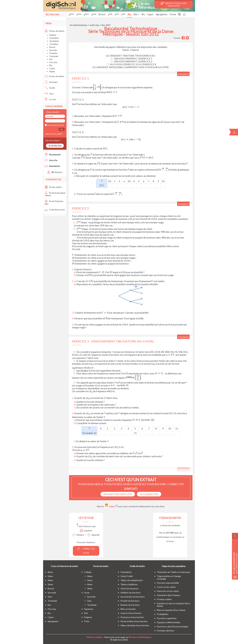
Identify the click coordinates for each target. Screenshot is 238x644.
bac (49, 605)
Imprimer (86, 531)
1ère (50, 597)
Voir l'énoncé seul (86, 526)
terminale (52, 601)
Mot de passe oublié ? (54, 134)
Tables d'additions (129, 584)
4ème (50, 580)
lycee (87, 593)
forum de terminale (170, 525)
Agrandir (93, 535)
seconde (52, 593)
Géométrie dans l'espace (169, 595)
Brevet (102, 14)
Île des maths (53, 187)
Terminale (54, 56)
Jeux (49, 94)
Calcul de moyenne (129, 588)
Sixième (53, 35)
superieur (89, 609)
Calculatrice (126, 572)
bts (49, 613)
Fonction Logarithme (167, 618)
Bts (143, 14)
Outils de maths (137, 566)
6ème (50, 572)
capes (51, 617)
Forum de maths (54, 76)
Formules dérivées (166, 631)
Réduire (78, 535)
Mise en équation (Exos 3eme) (171, 610)
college (88, 572)
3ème (50, 584)
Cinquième (54, 38)
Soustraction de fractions (133, 597)
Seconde (53, 50)
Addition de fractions (131, 593)
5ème (50, 576)
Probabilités (163, 614)
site (86, 613)
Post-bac (53, 62)
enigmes (88, 617)
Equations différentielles (169, 622)
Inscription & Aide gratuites (174, 4)
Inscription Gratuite (118, 494)
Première (53, 53)
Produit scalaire (164, 599)
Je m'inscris (55, 146)
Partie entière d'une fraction (134, 621)
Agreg (52, 71)
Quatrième (54, 41)
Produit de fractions (130, 601)
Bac (129, 14)
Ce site (50, 99)
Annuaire (51, 82)
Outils (50, 88)
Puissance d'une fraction (132, 617)
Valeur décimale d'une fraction (135, 625)
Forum (173, 14)
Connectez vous (86, 551)
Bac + (136, 14)
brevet (51, 588)
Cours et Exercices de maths (64, 566)
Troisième (54, 44)
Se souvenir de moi (55, 125)
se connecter (149, 494)
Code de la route (55, 210)
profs (87, 621)
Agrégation (162, 14)
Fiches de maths (55, 31)
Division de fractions (130, 605)
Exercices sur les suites (168, 591)
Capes (150, 14)
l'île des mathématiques (140, 637)
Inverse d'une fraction (131, 613)
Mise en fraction (128, 609)
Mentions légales (95, 637)
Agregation (53, 621)
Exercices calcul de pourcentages (173, 626)
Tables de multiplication (132, 580)
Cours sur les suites (166, 587)
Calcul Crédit (127, 576)
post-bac (52, 609)
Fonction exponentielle (168, 583)
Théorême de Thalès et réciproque (174, 572)
